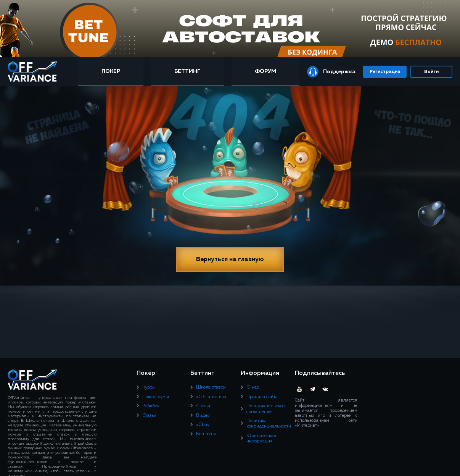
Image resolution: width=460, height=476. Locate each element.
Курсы (149, 387)
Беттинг (187, 71)
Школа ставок (211, 387)
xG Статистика (211, 397)
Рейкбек (151, 406)
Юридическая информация (261, 439)
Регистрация (385, 72)
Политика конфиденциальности (269, 424)
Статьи (149, 416)
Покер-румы (156, 397)
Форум (265, 71)
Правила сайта (262, 397)
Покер (111, 71)
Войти (431, 72)
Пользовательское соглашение (266, 409)
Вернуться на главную (230, 260)
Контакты (206, 434)
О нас (253, 387)
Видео (203, 416)
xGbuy (203, 425)
